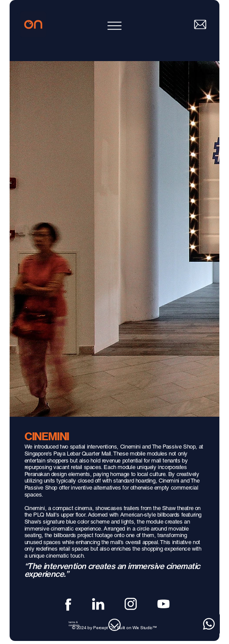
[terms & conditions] (79, 624)
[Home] (33, 24)
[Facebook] (66, 604)
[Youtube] (163, 604)
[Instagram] (131, 604)
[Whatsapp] (209, 624)
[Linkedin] (98, 604)
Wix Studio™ (145, 628)
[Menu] (114, 26)
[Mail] (200, 24)
